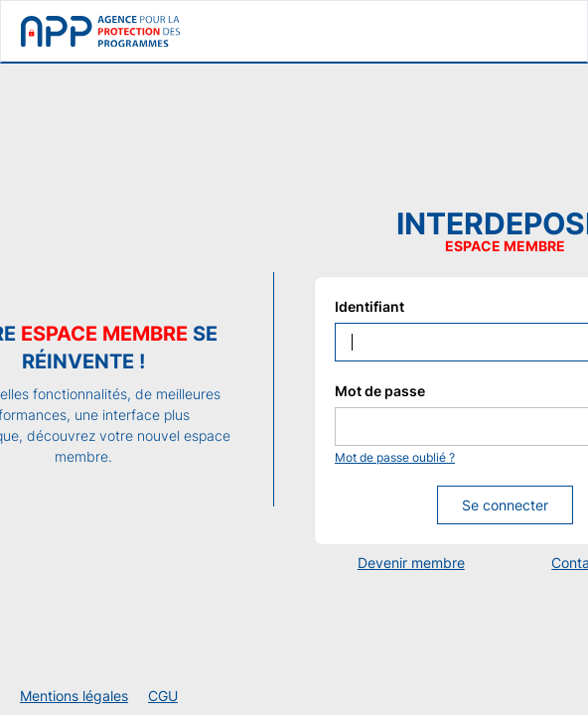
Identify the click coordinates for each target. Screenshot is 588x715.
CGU (163, 696)
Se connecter (505, 505)
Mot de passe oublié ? (395, 457)
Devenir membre (411, 563)
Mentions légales (74, 696)
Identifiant (369, 306)
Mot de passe (380, 391)
